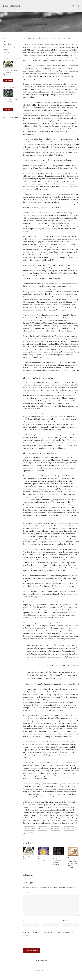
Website (66, 921)
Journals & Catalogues (10, 47)
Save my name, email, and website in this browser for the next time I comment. (49, 934)
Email (45, 921)
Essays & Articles (64, 38)
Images (6, 50)
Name (25, 921)
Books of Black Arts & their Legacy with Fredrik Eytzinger (58, 861)
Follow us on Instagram (41, 960)
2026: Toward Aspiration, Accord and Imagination (11, 99)
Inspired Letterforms (27, 858)
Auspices (6, 52)
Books (5, 41)
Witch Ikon (7, 44)
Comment (27, 892)
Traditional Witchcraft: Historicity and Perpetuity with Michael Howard (73, 863)
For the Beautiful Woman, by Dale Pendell (43, 859)
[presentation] (37, 943)
